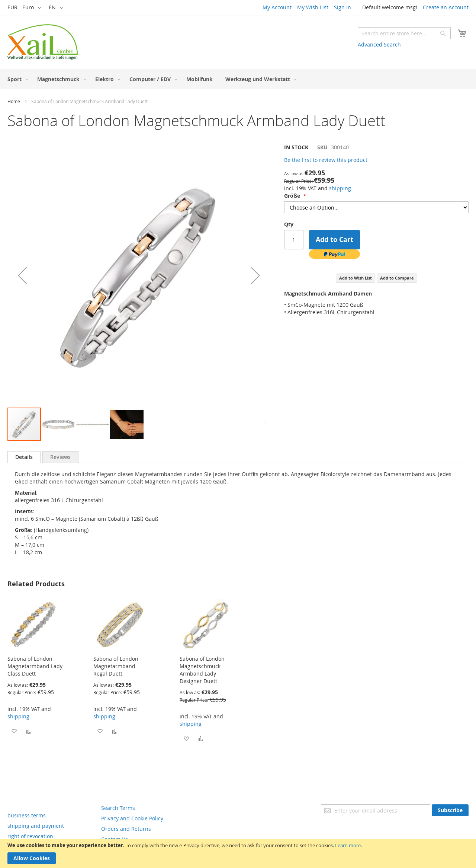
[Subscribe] (450, 810)
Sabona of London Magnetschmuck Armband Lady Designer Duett (202, 670)
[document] (238, 853)
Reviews (60, 457)
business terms (27, 815)
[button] (25, 8)
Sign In (342, 7)
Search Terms (118, 808)
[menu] (238, 79)
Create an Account (446, 7)
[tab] (24, 457)
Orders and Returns (126, 829)
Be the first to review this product (326, 160)
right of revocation (30, 836)
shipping (340, 188)
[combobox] (404, 33)
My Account (277, 7)
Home (14, 101)
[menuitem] (16, 79)
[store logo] (43, 42)
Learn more (348, 845)
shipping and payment (36, 826)
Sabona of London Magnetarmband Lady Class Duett (35, 666)
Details (24, 457)
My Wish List (313, 7)
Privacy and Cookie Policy (132, 818)
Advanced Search (379, 44)
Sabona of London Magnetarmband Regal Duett (116, 666)
